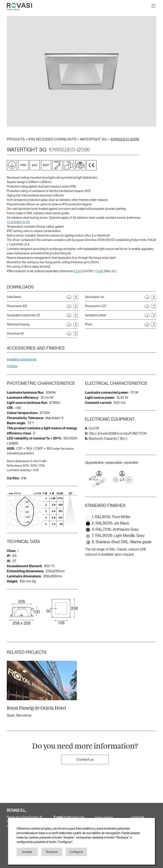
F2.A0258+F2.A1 (18, 222)
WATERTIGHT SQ (94, 139)
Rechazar (52, 852)
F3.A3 (77, 271)
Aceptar (27, 852)
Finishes (12, 366)
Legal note (138, 817)
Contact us (85, 759)
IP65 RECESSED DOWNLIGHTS (53, 139)
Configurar (76, 852)
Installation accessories (22, 359)
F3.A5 (99, 271)
